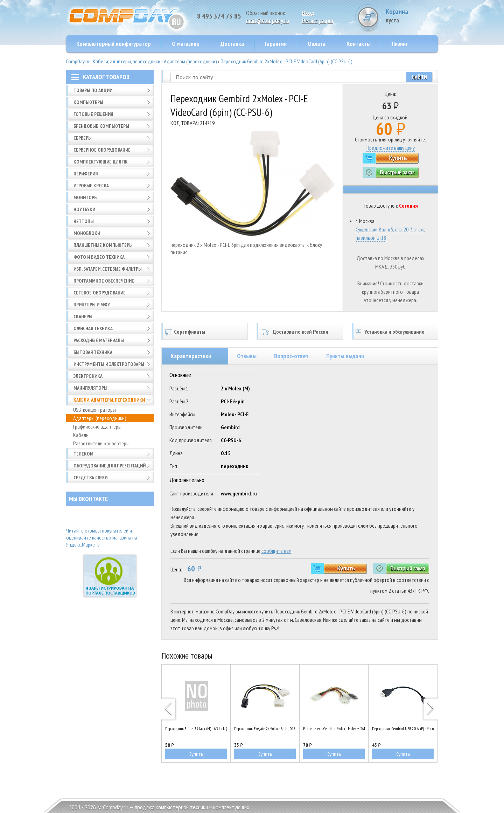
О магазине (186, 44)
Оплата (317, 44)
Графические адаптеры (97, 426)
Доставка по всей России (300, 332)
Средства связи (90, 478)
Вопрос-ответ (291, 356)
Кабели (81, 435)
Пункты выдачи (345, 356)
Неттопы (84, 221)
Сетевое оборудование (100, 293)
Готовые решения (93, 114)
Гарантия (276, 44)
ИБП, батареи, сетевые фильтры (108, 269)
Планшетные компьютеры (103, 245)
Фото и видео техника (99, 257)
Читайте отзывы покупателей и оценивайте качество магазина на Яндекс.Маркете (102, 537)
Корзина (412, 16)
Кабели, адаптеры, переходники (127, 61)
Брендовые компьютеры (101, 126)
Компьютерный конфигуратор (114, 44)
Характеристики (191, 356)
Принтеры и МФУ (92, 305)
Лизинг (400, 44)
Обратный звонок (266, 13)
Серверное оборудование (102, 150)
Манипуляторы (90, 388)
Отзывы (247, 356)
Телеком (83, 454)
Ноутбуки (84, 209)
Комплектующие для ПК (101, 162)
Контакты (359, 44)
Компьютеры (88, 102)
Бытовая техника (93, 352)
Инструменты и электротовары (109, 364)
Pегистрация (318, 20)
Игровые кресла (91, 186)
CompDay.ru (78, 61)
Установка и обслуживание (394, 332)
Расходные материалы (99, 340)
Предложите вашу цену (391, 148)
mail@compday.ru (268, 20)
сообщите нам (276, 551)
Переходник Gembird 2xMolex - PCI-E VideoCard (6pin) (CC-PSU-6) (286, 61)
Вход (308, 13)
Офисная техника (93, 328)
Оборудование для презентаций (110, 466)
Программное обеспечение (104, 281)
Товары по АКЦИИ (93, 90)
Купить (196, 754)
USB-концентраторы (94, 410)
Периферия (86, 174)
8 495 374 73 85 (219, 16)
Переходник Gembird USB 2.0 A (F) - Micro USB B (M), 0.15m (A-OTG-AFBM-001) (403, 728)
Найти (419, 77)
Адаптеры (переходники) (190, 61)
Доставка (232, 44)
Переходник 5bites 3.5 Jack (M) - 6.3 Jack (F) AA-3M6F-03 (196, 728)
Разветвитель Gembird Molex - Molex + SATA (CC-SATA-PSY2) (334, 728)
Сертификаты (190, 332)
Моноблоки (87, 233)
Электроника (88, 376)
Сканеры (83, 317)
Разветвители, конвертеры (101, 443)
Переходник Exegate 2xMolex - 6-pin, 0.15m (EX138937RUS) (265, 728)
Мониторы (86, 197)
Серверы (83, 138)
